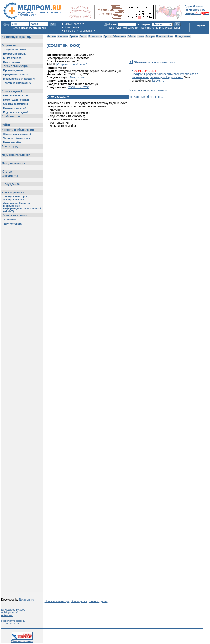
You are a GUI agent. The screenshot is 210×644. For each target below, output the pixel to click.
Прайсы (74, 36)
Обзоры (132, 36)
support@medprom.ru (13, 621)
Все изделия (79, 601)
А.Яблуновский (10, 612)
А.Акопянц (7, 615)
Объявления (119, 36)
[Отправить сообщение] (72, 65)
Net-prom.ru (27, 600)
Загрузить (158, 81)
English (200, 26)
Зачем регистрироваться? (79, 31)
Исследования (183, 36)
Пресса (107, 36)
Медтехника (78, 78)
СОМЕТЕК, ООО (79, 87)
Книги (141, 36)
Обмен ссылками (22, 640)
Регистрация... (73, 27)
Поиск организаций (57, 601)
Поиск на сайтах (164, 36)
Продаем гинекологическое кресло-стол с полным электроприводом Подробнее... (165, 76)
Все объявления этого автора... (149, 90)
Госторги (150, 36)
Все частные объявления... (146, 97)
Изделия (51, 36)
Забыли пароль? (74, 24)
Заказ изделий (98, 601)
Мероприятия (95, 36)
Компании (63, 36)
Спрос (83, 36)
